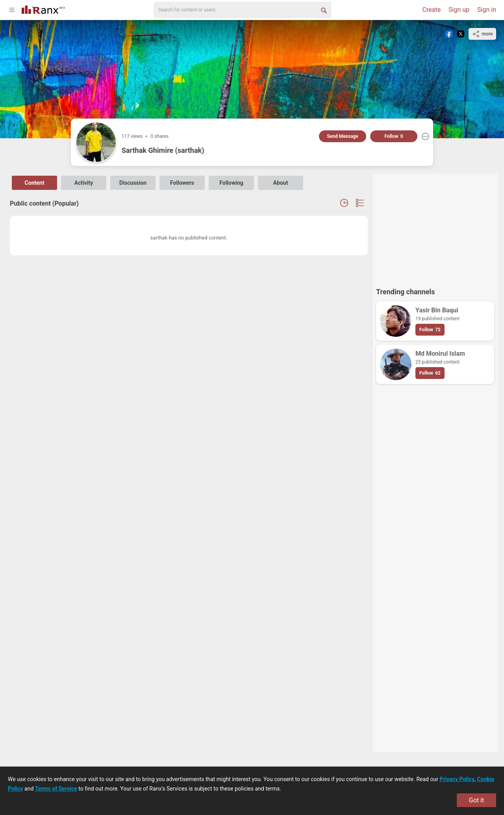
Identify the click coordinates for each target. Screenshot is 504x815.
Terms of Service (56, 789)
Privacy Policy (457, 779)
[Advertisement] (435, 227)
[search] (243, 10)
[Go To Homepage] (43, 9)
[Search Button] (323, 10)
